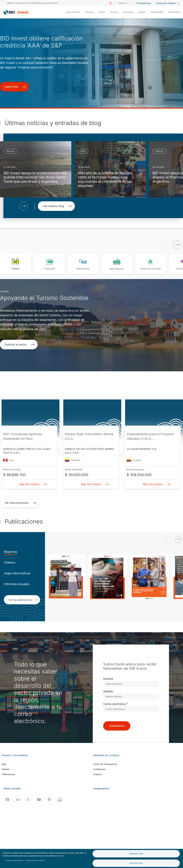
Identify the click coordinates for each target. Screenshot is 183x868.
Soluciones (128, 12)
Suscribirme (117, 726)
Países (102, 12)
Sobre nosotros (73, 12)
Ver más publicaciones (23, 600)
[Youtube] (39, 800)
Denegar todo (136, 854)
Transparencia (143, 3)
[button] (12, 206)
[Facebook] (7, 800)
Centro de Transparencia (105, 764)
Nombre (108, 679)
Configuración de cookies (35, 860)
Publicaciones (8, 774)
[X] (28, 800)
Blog (4, 764)
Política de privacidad (14, 860)
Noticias (6, 769)
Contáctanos (99, 769)
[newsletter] (60, 800)
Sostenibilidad (157, 12)
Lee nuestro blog (57, 206)
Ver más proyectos (20, 503)
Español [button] (122, 3)
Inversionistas (174, 12)
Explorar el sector (20, 344)
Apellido (108, 691)
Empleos (98, 774)
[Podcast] (49, 800)
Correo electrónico (115, 704)
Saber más (15, 87)
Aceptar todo (136, 863)
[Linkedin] (18, 800)
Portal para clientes (168, 3)
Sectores (114, 12)
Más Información (32, 484)
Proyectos (89, 12)
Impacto (142, 12)
